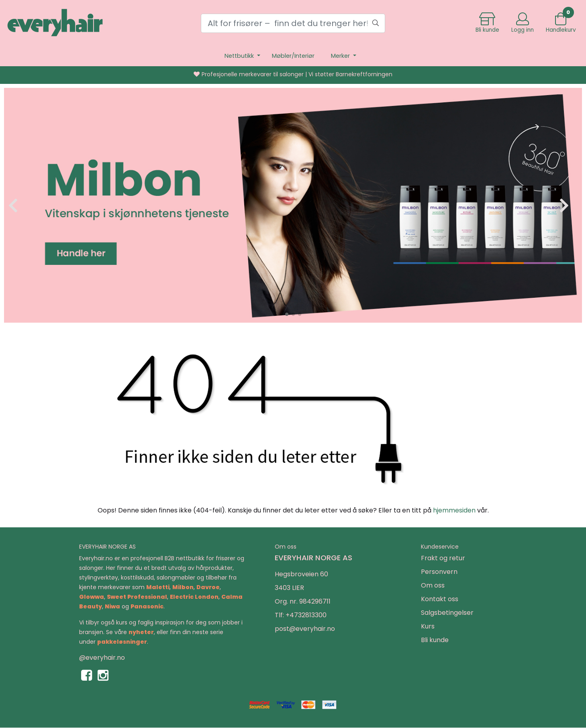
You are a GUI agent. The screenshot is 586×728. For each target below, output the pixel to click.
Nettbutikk (240, 56)
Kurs (428, 626)
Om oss (433, 585)
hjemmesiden (454, 510)
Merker (341, 56)
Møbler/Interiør (293, 56)
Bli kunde (435, 640)
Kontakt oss (440, 599)
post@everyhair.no (305, 629)
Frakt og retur (443, 558)
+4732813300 (306, 615)
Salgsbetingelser (447, 613)
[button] (287, 314)
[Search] (293, 23)
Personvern (439, 572)
